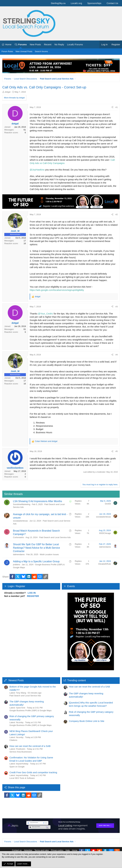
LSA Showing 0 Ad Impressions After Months (38, 501)
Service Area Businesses (21, 752)
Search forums (41, 51)
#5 (117, 451)
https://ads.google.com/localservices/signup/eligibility (57, 290)
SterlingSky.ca (58, 3)
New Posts (35, 44)
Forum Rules (7, 51)
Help (68, 850)
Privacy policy (57, 850)
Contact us (17, 850)
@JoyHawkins (37, 170)
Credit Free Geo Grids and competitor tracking (33, 772)
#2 (117, 214)
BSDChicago (105, 533)
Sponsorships (94, 3)
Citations (13, 740)
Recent (48, 44)
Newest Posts (16, 680)
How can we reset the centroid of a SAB (30, 746)
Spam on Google (17, 767)
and (46, 441)
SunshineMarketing (22, 504)
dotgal (8, 92)
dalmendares (19, 554)
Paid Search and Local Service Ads (55, 537)
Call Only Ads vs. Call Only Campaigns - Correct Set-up (44, 87)
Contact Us (112, 3)
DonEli (108, 504)
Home (8, 44)
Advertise (28, 850)
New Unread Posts (24, 51)
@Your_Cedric (45, 314)
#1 (117, 107)
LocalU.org (76, 3)
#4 (117, 355)
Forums (23, 44)
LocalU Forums (75, 44)
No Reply (59, 44)
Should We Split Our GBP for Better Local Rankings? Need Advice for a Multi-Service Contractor (36, 548)
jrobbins (17, 565)
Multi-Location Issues (49, 554)
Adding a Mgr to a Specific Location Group (36, 561)
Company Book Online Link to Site (87, 721)
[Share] (112, 107)
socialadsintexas (20, 521)
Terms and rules (42, 850)
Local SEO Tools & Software (22, 778)
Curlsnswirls (18, 537)
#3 (117, 307)
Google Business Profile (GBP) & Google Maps (30, 710)
